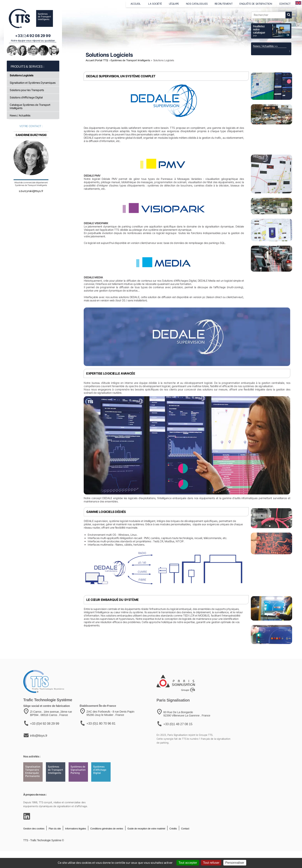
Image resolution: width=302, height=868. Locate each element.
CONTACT (285, 4)
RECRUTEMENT (224, 4)
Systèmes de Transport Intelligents (130, 60)
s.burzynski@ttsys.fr (31, 196)
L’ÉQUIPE (174, 4)
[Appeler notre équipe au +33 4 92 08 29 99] (33, 36)
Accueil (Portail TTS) (97, 60)
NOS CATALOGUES (197, 4)
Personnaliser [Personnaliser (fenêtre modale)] (235, 863)
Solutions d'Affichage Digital (26, 97)
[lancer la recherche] (289, 15)
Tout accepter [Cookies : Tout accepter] (188, 863)
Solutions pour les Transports (27, 90)
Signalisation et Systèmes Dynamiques (33, 83)
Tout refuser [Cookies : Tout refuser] (211, 863)
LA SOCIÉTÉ (155, 4)
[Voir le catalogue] (271, 31)
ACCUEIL (136, 4)
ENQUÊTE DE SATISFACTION (256, 4)
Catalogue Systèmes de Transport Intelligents (30, 106)
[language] (298, 3)
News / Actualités (20, 115)
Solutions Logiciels (22, 75)
